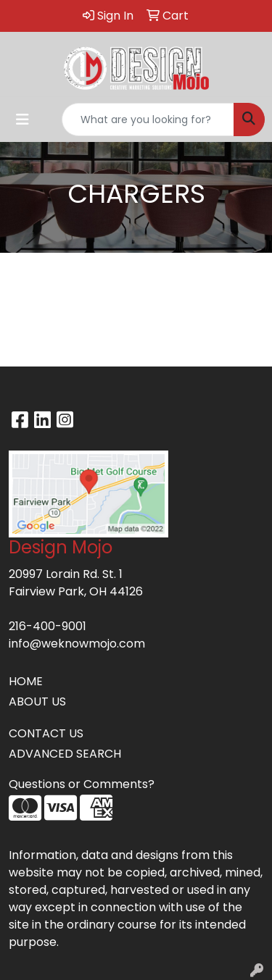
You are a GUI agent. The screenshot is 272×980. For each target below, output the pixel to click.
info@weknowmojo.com (77, 644)
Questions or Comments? (82, 784)
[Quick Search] (148, 120)
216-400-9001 (48, 626)
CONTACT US (46, 733)
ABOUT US (37, 702)
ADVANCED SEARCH (65, 754)
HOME (26, 681)
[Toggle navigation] (22, 120)
